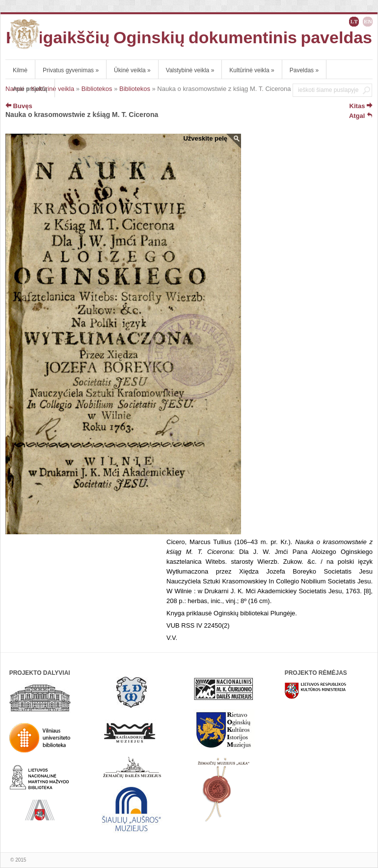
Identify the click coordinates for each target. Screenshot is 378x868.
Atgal (361, 116)
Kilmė (20, 70)
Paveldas (304, 70)
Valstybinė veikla (190, 70)
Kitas (361, 106)
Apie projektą (30, 89)
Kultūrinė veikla (252, 70)
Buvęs (19, 106)
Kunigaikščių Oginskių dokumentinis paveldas (189, 37)
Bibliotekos (97, 89)
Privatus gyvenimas (71, 70)
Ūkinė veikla (132, 70)
